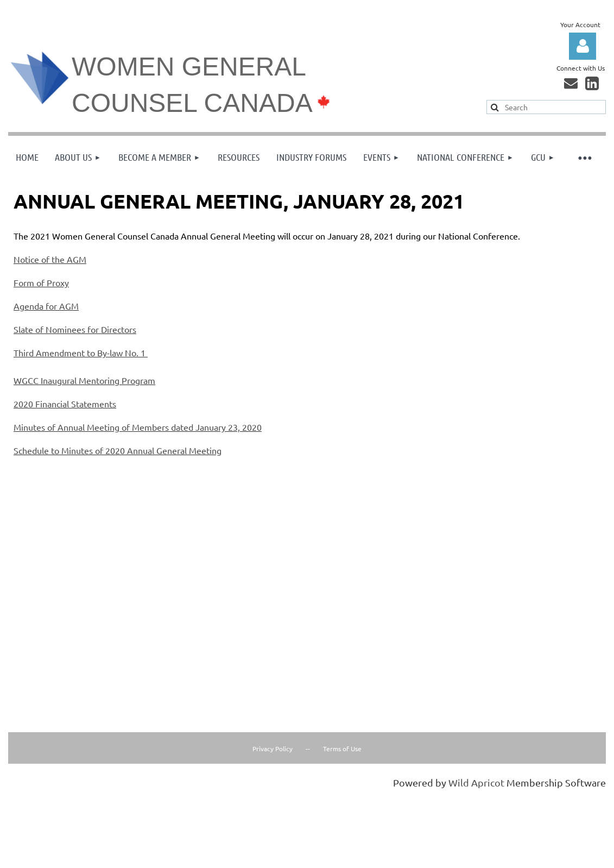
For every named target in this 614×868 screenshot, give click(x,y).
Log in (583, 46)
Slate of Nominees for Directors (75, 329)
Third (25, 353)
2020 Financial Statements (65, 404)
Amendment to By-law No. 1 (91, 353)
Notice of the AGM (50, 259)
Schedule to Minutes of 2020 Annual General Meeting (118, 450)
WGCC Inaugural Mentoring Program (84, 380)
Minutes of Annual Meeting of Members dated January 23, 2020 (138, 427)
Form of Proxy (41, 282)
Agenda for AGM (46, 306)
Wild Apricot (476, 782)
